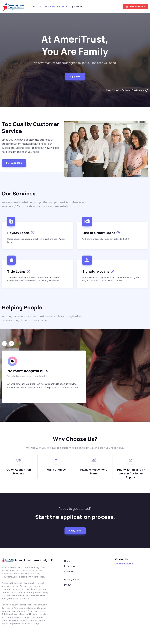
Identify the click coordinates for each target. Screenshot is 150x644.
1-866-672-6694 (124, 564)
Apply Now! (77, 6)
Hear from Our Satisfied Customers (127, 90)
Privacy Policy (72, 579)
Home (67, 561)
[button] (42, 409)
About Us (69, 572)
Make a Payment (135, 6)
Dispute (68, 585)
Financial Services (55, 6)
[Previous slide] (4, 344)
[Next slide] (144, 60)
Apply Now (75, 77)
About (35, 6)
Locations (70, 566)
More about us (14, 163)
